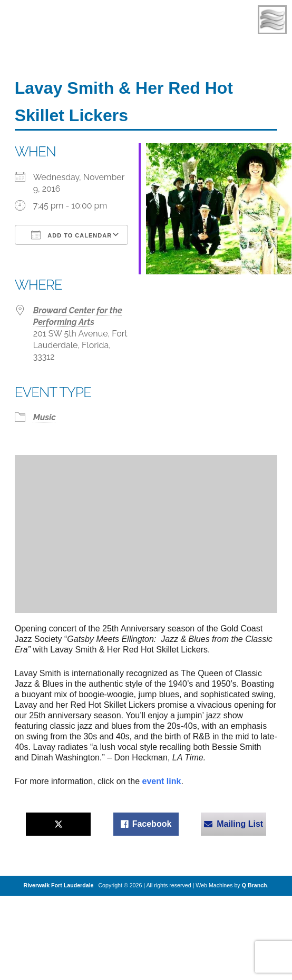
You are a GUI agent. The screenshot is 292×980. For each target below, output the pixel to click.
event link (162, 781)
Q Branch (255, 885)
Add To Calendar (71, 235)
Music (45, 417)
